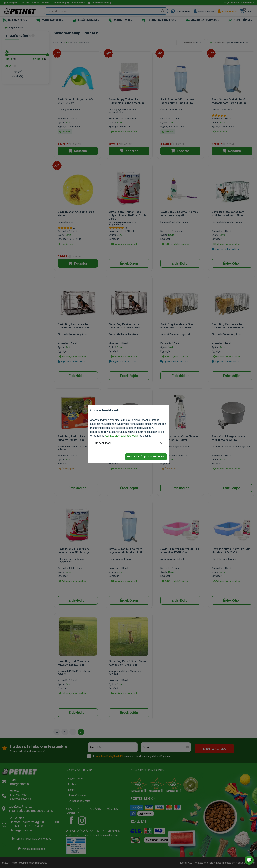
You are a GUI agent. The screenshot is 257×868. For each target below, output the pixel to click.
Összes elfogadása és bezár (146, 457)
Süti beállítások (103, 443)
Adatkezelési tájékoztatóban (121, 436)
